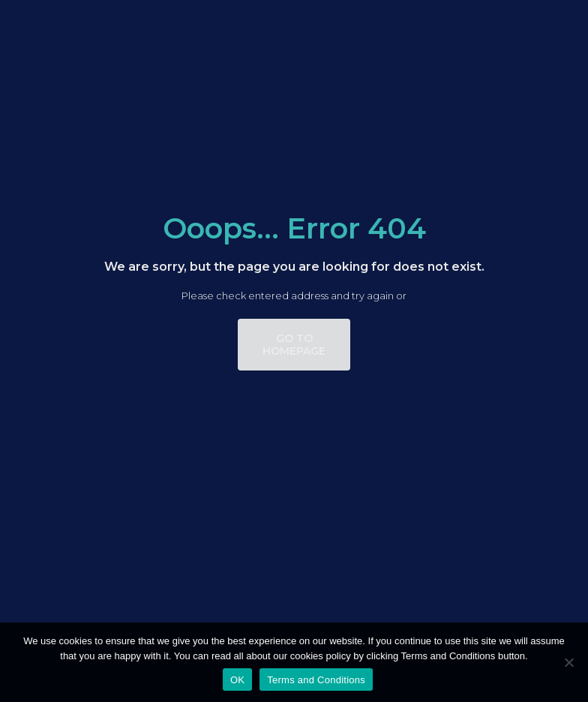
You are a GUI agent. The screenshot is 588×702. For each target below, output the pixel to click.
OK (237, 680)
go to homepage (294, 345)
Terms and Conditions (316, 680)
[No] (569, 662)
